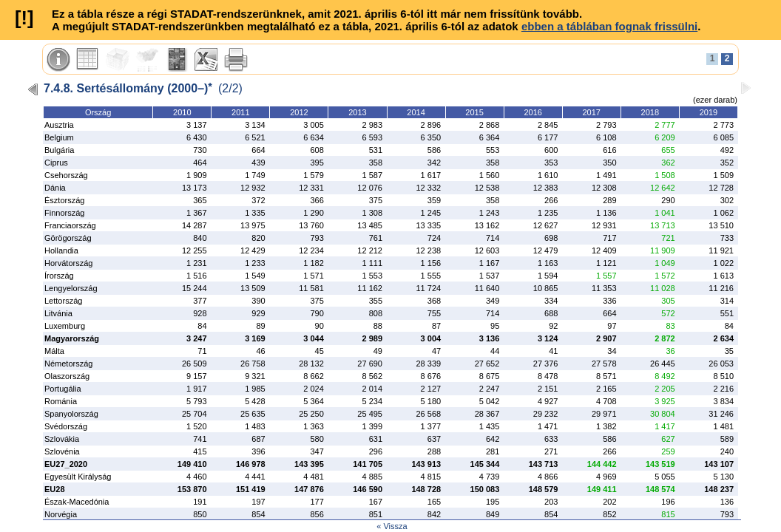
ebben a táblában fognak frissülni (609, 26)
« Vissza (392, 526)
